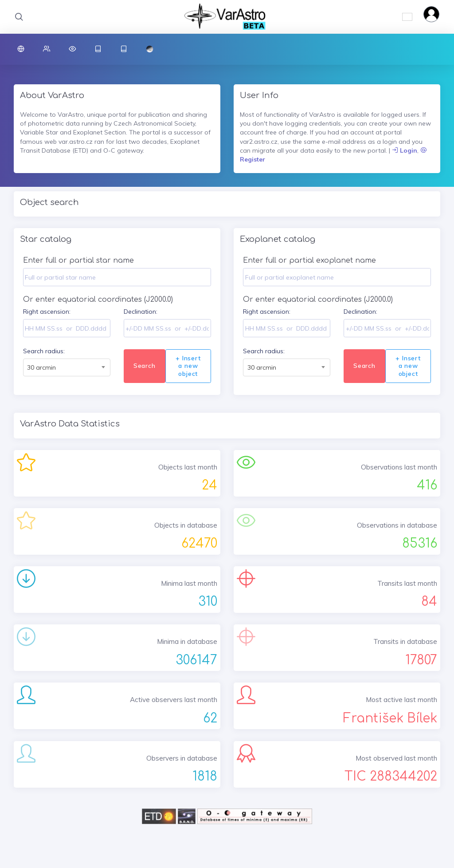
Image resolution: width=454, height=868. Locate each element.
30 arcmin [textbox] (41, 367)
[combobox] (67, 367)
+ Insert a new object (188, 366)
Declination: (141, 312)
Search (145, 366)
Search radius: (44, 351)
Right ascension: (47, 312)
